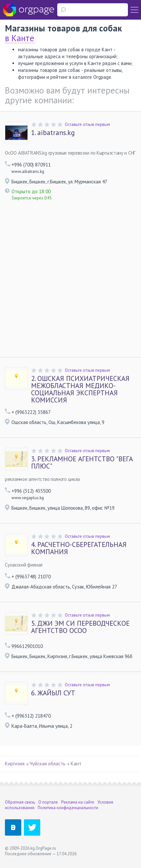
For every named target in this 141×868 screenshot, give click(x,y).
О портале (48, 802)
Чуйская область (48, 764)
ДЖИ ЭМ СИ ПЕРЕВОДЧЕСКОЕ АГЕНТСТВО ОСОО (80, 627)
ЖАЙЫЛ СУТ (53, 693)
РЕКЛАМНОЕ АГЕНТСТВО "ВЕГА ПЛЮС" (82, 463)
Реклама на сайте (78, 802)
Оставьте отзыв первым (87, 124)
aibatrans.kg (53, 133)
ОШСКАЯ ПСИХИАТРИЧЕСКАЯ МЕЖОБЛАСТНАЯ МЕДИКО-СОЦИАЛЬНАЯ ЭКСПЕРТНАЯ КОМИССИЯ (80, 389)
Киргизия (15, 764)
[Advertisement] (70, 283)
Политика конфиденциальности (68, 808)
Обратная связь (20, 802)
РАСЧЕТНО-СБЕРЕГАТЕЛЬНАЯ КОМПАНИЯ (79, 548)
